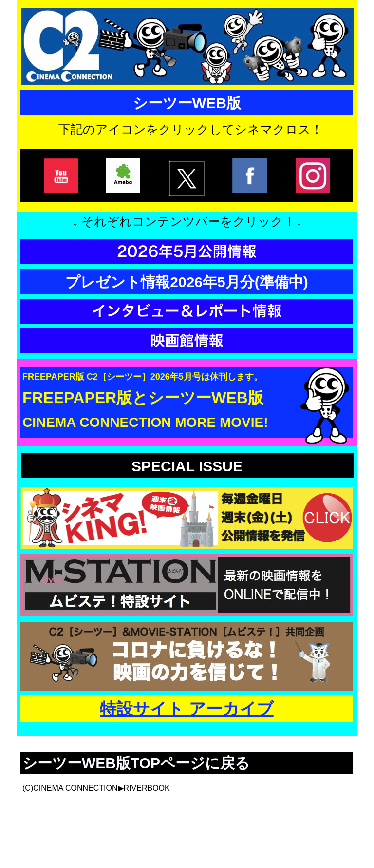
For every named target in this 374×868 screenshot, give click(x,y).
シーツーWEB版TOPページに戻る (136, 763)
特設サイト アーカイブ (187, 709)
